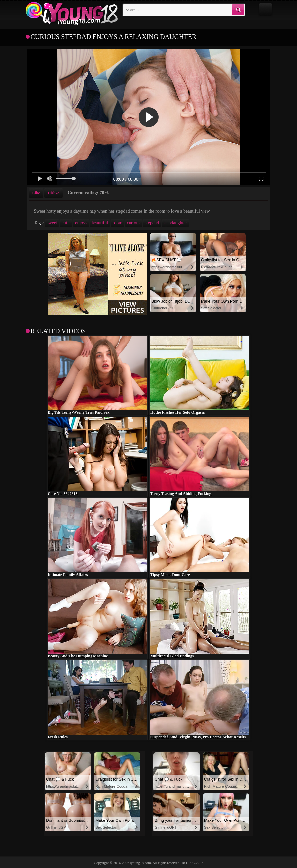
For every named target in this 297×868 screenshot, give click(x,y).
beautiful (100, 223)
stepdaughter (175, 223)
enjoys (81, 223)
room (118, 223)
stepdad (152, 223)
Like (36, 193)
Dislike (53, 193)
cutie (66, 223)
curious (134, 223)
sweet (52, 223)
